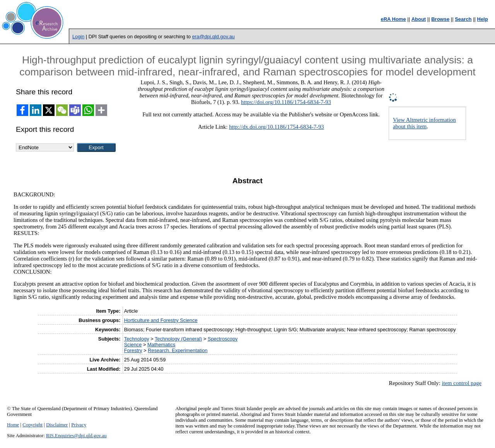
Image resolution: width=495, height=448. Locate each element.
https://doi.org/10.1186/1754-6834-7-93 (286, 102)
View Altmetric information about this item (424, 123)
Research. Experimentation (178, 350)
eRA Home (393, 19)
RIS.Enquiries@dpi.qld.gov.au (76, 436)
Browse (440, 19)
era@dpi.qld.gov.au (213, 37)
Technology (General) (178, 339)
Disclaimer (57, 425)
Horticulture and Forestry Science (161, 320)
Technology (137, 339)
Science (133, 345)
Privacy (79, 425)
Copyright (32, 425)
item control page (462, 383)
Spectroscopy (223, 339)
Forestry (133, 350)
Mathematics (161, 345)
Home (13, 425)
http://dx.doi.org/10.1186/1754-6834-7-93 (277, 127)
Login (78, 37)
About (419, 19)
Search (463, 19)
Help (483, 19)
